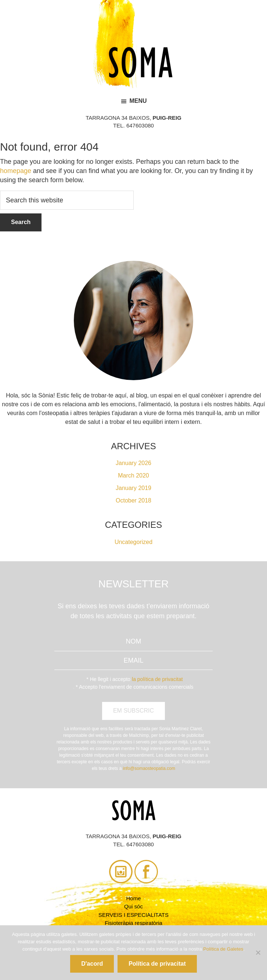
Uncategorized (133, 542)
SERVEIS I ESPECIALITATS (133, 915)
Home (133, 898)
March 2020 (133, 475)
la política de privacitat (157, 679)
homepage (16, 171)
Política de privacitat (157, 964)
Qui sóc (133, 906)
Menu (138, 101)
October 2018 (133, 500)
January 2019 (133, 488)
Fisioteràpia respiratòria (133, 923)
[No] (258, 952)
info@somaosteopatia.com (149, 768)
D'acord (92, 964)
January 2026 (133, 463)
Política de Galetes (223, 949)
